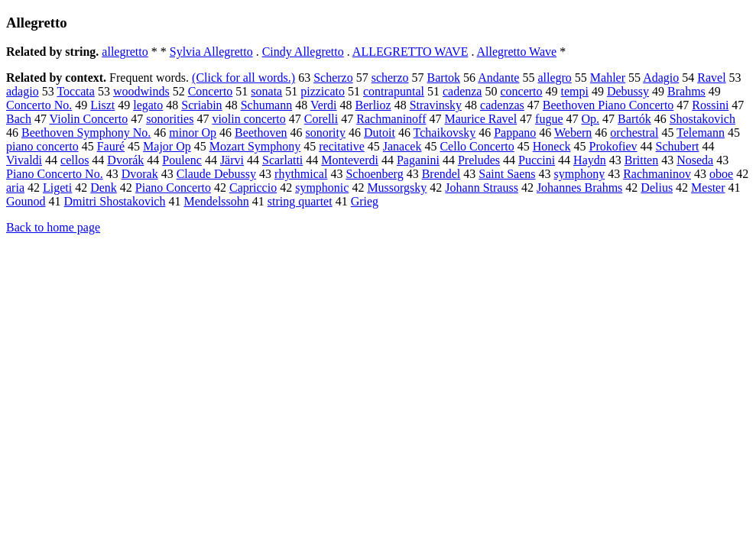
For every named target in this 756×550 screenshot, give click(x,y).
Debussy (628, 91)
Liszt (102, 105)
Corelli (321, 119)
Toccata (76, 91)
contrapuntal (394, 91)
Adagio (661, 78)
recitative (342, 146)
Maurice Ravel (480, 119)
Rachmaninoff (391, 119)
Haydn (590, 160)
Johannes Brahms (579, 188)
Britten (641, 160)
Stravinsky (436, 105)
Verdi (324, 105)
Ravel (711, 78)
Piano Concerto (173, 188)
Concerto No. (39, 105)
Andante (498, 78)
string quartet (300, 201)
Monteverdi (350, 160)
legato (148, 105)
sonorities (170, 119)
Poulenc (182, 160)
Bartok (444, 78)
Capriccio (253, 188)
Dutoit (380, 133)
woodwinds (141, 91)
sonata (266, 91)
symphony (580, 174)
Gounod (26, 201)
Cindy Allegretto (303, 52)
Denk (104, 188)
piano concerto (42, 146)
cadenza (462, 91)
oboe (721, 174)
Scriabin (201, 105)
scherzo (390, 78)
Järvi (232, 160)
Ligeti (57, 188)
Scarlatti (282, 160)
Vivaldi (24, 160)
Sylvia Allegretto (211, 52)
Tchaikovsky (445, 133)
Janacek (402, 146)
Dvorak (140, 174)
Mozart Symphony (255, 146)
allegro (554, 78)
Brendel (441, 174)
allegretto (125, 52)
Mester (708, 188)
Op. (591, 119)
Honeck (552, 146)
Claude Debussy (216, 174)
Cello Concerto (477, 146)
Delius (657, 188)
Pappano (515, 133)
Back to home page (53, 227)
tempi (575, 91)
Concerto (211, 91)
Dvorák (125, 160)
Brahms (686, 91)
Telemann (701, 133)
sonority (326, 133)
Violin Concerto (89, 119)
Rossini (710, 105)
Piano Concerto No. (55, 174)
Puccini (537, 160)
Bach (19, 119)
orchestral (634, 133)
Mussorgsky (397, 188)
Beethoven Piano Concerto (608, 105)
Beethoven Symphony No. (86, 133)
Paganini (418, 160)
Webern (573, 133)
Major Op (167, 146)
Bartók (634, 119)
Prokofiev (613, 146)
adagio (23, 91)
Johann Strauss (482, 188)
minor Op (193, 133)
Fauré (111, 146)
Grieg (365, 201)
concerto (521, 91)
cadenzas (502, 105)
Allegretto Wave (517, 52)
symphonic (322, 188)
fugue (549, 119)
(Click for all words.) (243, 78)
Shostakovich (702, 119)
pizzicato (323, 91)
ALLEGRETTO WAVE (410, 52)
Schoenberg (374, 174)
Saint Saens (507, 174)
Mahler (608, 78)
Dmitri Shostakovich (115, 201)
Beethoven (261, 133)
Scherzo (333, 78)
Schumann (267, 105)
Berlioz (373, 105)
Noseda (695, 160)
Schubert (678, 146)
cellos (75, 160)
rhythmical (301, 174)
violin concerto (248, 119)
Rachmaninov (657, 174)
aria (15, 188)
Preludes (479, 160)
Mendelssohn (216, 201)
